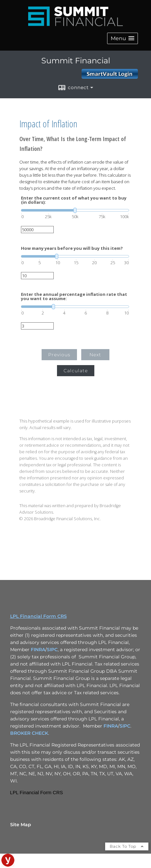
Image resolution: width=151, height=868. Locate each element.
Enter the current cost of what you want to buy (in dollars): (74, 200)
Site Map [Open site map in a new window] (21, 825)
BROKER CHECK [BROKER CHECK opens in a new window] (29, 733)
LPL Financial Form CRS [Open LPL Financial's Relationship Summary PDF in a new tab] (38, 616)
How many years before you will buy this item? (72, 248)
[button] (123, 38)
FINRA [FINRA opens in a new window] (38, 650)
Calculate (76, 371)
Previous (59, 355)
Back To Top (127, 846)
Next (95, 355)
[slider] (75, 210)
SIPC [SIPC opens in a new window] (52, 650)
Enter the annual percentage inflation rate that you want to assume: (74, 297)
